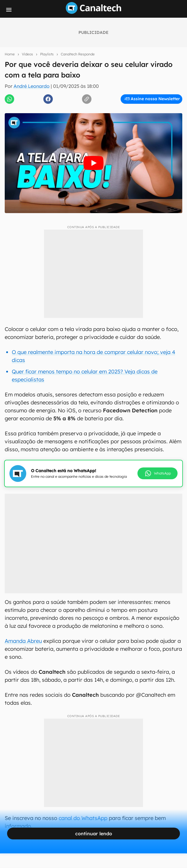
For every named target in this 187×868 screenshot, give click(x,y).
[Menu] (9, 10)
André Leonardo (32, 86)
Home (10, 54)
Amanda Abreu (23, 641)
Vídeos (27, 54)
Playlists (47, 54)
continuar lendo (94, 834)
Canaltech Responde (78, 54)
